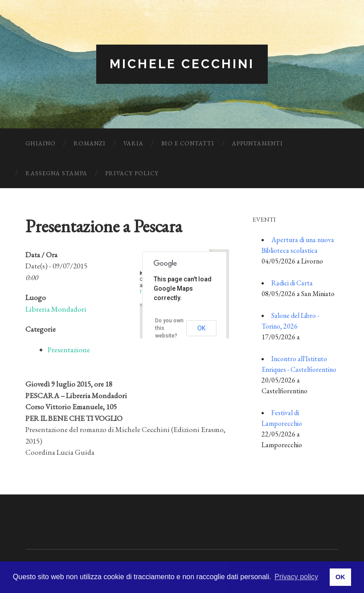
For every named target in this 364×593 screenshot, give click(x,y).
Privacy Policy (132, 173)
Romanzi (90, 143)
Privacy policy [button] (296, 577)
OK (201, 328)
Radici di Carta (292, 283)
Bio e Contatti (188, 143)
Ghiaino (41, 143)
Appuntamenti (258, 143)
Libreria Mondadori (56, 309)
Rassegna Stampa (56, 173)
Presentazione (69, 350)
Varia (133, 143)
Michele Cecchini (182, 64)
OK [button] (340, 577)
